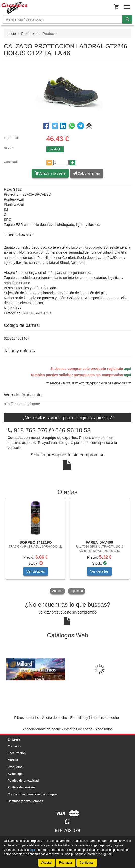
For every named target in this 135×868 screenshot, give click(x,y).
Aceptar (46, 863)
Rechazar (66, 863)
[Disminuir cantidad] (49, 163)
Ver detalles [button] (36, 571)
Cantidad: (11, 162)
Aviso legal (15, 774)
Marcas (13, 760)
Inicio (12, 34)
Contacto (14, 746)
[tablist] (67, 547)
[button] (89, 127)
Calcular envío (87, 173)
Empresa (14, 739)
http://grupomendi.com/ (22, 404)
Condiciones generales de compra (32, 794)
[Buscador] (63, 19)
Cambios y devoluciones (25, 801)
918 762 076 (31, 430)
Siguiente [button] (77, 591)
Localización (17, 753)
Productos (29, 34)
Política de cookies (21, 787)
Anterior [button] (57, 591)
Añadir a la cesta (50, 173)
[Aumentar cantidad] (72, 163)
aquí (128, 369)
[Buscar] (127, 19)
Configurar (87, 863)
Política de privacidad (23, 781)
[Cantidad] (61, 162)
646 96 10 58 (70, 430)
